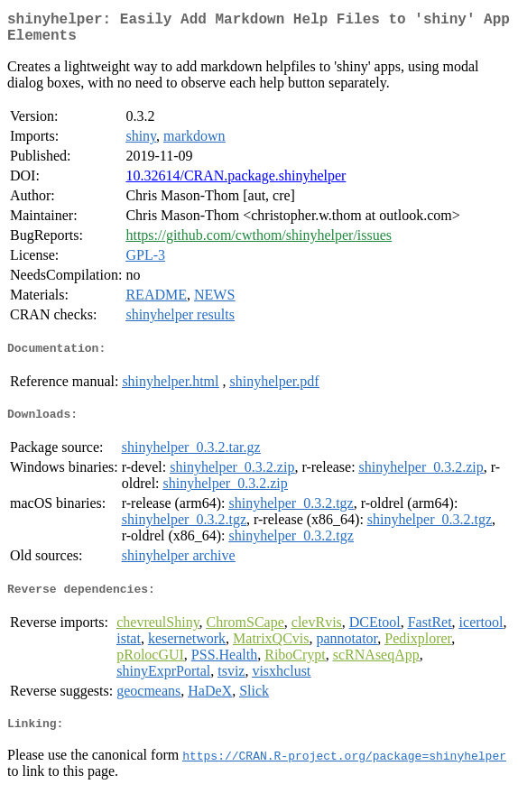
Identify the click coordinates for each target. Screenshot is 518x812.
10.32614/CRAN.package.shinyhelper (236, 183)
